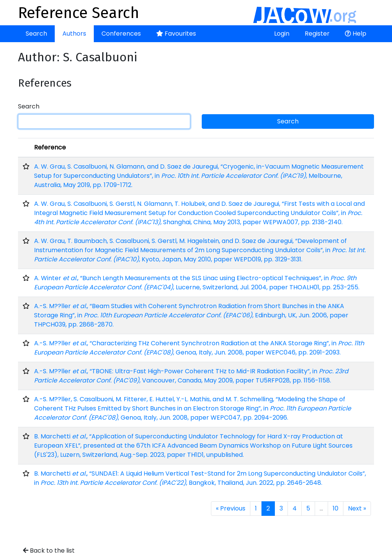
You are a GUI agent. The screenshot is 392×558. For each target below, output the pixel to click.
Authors (74, 34)
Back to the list (49, 551)
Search (36, 34)
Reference (50, 147)
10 (336, 508)
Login (282, 34)
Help (356, 34)
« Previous (231, 508)
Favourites (176, 34)
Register (317, 34)
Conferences (121, 34)
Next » (357, 508)
